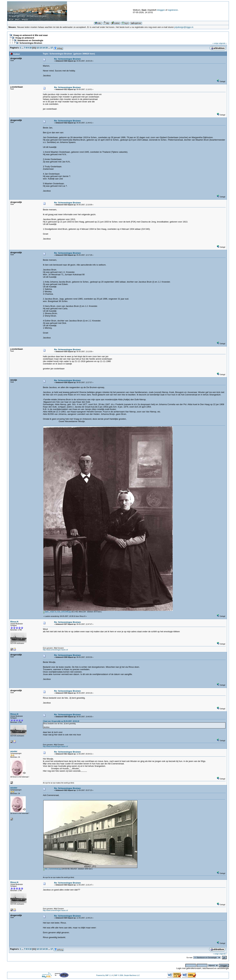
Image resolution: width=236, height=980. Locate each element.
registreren (173, 10)
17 (52, 48)
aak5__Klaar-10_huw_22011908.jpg (57, 612)
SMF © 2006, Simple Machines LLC (127, 975)
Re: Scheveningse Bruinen (68, 59)
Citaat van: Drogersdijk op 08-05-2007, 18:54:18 (61, 721)
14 (44, 48)
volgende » (223, 43)
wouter (14, 751)
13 (41, 48)
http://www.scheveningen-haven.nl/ (55, 650)
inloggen (161, 10)
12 (38, 48)
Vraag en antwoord (25, 38)
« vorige (215, 43)
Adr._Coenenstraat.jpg (52, 869)
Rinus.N (14, 622)
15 (46, 48)
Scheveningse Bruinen (31, 43)
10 (30, 48)
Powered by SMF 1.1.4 (104, 975)
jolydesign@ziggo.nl (184, 27)
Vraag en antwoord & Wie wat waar (30, 35)
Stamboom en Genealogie (30, 40)
